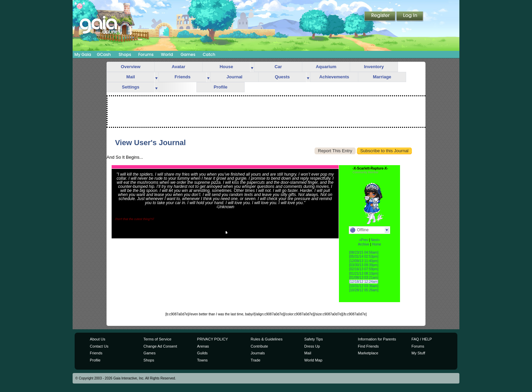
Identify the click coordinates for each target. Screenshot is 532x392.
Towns (202, 360)
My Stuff (418, 353)
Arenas (203, 346)
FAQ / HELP (422, 339)
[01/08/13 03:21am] (364, 278)
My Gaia (83, 54)
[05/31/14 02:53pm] (364, 257)
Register (380, 17)
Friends (183, 77)
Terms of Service (157, 339)
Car (278, 67)
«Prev (364, 240)
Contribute (259, 346)
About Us (98, 339)
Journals (258, 353)
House (226, 67)
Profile (221, 87)
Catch (209, 54)
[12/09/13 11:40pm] (364, 261)
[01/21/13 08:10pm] (364, 273)
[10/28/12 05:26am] (364, 290)
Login (410, 17)
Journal (235, 77)
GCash (104, 54)
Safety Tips (314, 339)
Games (188, 54)
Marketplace (368, 353)
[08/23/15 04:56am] (364, 252)
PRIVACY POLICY (213, 339)
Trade (255, 360)
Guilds (202, 353)
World (167, 54)
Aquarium (326, 67)
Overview (131, 67)
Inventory (374, 67)
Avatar (178, 67)
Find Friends (368, 346)
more (252, 67)
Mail (130, 77)
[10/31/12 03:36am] (364, 286)
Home (376, 244)
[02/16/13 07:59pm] (364, 269)
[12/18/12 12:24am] (364, 282)
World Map (313, 360)
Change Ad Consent (160, 346)
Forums (146, 54)
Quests (282, 77)
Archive (364, 244)
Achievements (334, 77)
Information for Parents (377, 339)
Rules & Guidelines (267, 339)
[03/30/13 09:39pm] (364, 265)
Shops (125, 54)
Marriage (382, 77)
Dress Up (312, 346)
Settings (130, 87)
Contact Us (99, 346)
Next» (375, 240)
